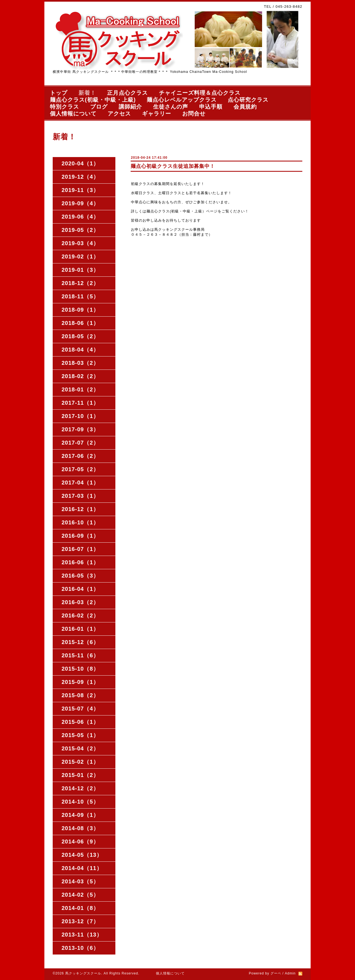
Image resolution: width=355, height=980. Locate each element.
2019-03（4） (80, 243)
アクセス (119, 114)
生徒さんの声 (171, 107)
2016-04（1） (80, 589)
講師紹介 (130, 107)
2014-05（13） (82, 855)
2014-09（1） (80, 815)
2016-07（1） (80, 549)
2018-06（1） (80, 323)
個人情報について (73, 114)
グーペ (276, 973)
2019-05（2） (80, 230)
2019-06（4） (80, 217)
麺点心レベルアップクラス (182, 100)
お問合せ (194, 114)
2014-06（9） (80, 842)
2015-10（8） (80, 669)
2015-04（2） (80, 748)
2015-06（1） (80, 722)
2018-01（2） (80, 389)
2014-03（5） (80, 881)
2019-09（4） (80, 203)
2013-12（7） (80, 921)
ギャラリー (157, 114)
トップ (59, 93)
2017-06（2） (80, 456)
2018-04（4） (80, 350)
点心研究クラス (248, 100)
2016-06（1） (80, 562)
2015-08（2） (80, 695)
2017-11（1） (80, 403)
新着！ (87, 93)
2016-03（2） (80, 602)
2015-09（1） (80, 682)
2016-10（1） (80, 522)
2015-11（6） (80, 655)
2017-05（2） (80, 469)
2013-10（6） (80, 948)
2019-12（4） (80, 177)
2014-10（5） (80, 802)
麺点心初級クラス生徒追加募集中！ (173, 166)
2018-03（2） (80, 363)
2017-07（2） (80, 443)
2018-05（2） (80, 336)
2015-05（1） (80, 735)
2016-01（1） (80, 629)
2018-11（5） (80, 296)
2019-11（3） (80, 190)
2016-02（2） (80, 615)
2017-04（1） (80, 483)
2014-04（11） (82, 868)
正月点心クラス (127, 93)
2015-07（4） (80, 709)
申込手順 (211, 107)
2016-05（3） (80, 576)
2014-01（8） (80, 908)
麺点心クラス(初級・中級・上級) (93, 100)
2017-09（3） (80, 429)
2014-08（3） (80, 828)
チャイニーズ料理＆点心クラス (200, 93)
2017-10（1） (80, 416)
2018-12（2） (80, 283)
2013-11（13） (82, 935)
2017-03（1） (80, 496)
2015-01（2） (80, 775)
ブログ (99, 107)
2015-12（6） (80, 642)
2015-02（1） (80, 762)
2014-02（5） (80, 895)
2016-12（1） (80, 509)
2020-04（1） (80, 163)
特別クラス (64, 107)
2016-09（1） (80, 536)
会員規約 (245, 107)
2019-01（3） (80, 270)
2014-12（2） (80, 788)
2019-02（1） (80, 256)
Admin (290, 973)
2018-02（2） (80, 376)
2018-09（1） (80, 310)
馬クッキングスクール (83, 973)
